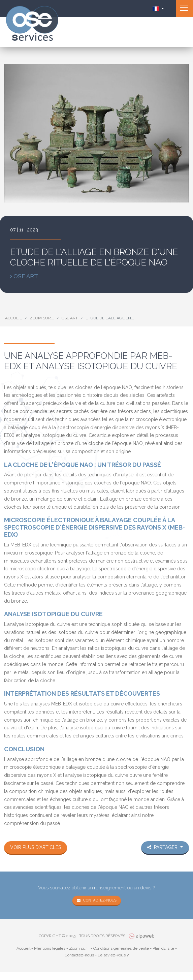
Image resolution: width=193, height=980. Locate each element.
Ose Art (70, 318)
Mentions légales (50, 948)
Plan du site (163, 948)
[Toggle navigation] (185, 8)
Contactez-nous (99, 899)
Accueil (13, 318)
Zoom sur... (42, 318)
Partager (163, 847)
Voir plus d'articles (36, 847)
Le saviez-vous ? (113, 955)
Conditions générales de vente (121, 948)
